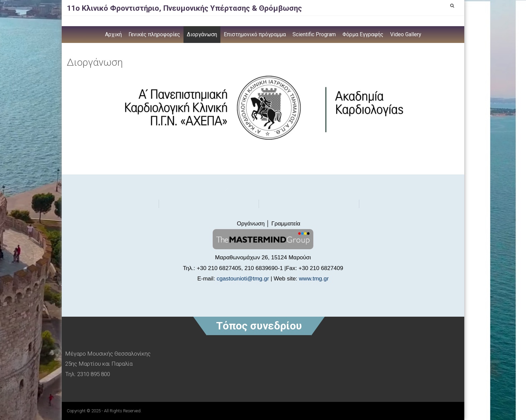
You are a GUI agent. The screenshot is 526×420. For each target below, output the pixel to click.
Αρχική (113, 34)
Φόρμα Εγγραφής (363, 34)
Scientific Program (314, 34)
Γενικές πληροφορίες (154, 34)
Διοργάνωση (202, 34)
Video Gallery (406, 34)
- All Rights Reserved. (122, 411)
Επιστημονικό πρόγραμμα (255, 34)
